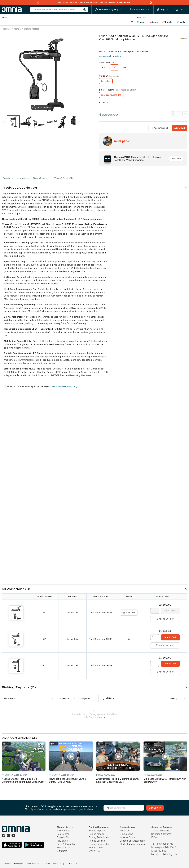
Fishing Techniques (99, 837)
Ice (100, 22)
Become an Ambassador (133, 841)
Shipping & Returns (161, 834)
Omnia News (127, 834)
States (153, 22)
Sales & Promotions (67, 844)
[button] (94, 187)
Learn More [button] (176, 159)
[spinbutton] (155, 611)
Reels (32, 22)
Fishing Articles (96, 834)
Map (140, 22)
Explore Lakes (96, 848)
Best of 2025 (63, 848)
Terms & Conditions (53, 864)
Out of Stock (170, 611)
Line (13, 22)
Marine (72, 22)
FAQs (154, 837)
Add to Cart (180, 128)
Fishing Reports (97, 831)
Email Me (129, 612)
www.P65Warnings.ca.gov (66, 386)
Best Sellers (63, 834)
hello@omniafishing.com (164, 854)
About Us (125, 831)
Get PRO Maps (87, 22)
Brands (167, 22)
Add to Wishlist (159, 128)
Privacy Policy (71, 864)
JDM (108, 22)
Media (181, 22)
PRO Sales (62, 841)
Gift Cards (62, 851)
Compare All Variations (110, 56)
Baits (4, 22)
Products (6, 29)
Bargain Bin (63, 837)
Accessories (59, 22)
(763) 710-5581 (159, 851)
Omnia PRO (94, 851)
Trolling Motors (32, 29)
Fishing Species (97, 841)
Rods (23, 22)
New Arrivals (63, 831)
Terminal (44, 22)
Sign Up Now (157, 808)
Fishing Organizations (100, 844)
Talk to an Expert (160, 831)
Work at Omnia (128, 837)
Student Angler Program (132, 844)
